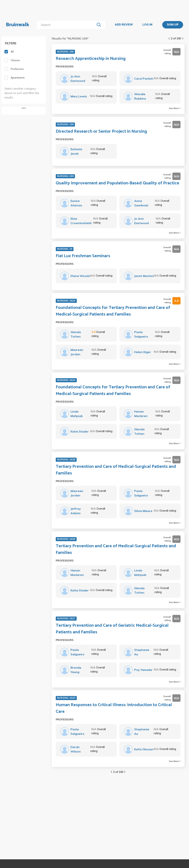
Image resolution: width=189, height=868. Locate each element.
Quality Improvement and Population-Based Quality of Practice (117, 183)
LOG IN (147, 25)
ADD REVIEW (124, 25)
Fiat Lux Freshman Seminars (83, 256)
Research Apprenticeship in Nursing (91, 59)
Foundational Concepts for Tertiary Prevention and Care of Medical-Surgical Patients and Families (113, 311)
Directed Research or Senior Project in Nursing (101, 132)
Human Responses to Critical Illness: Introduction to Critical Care (114, 708)
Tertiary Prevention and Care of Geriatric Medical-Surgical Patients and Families (112, 629)
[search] (67, 25)
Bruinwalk (18, 25)
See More (175, 108)
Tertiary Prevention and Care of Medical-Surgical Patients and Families (116, 470)
